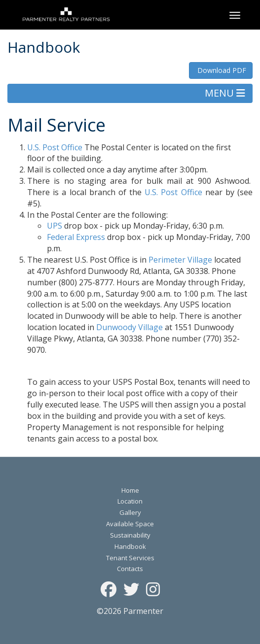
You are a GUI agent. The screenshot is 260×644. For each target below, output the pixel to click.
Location (130, 501)
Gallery (130, 512)
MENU (225, 93)
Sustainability (130, 535)
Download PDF (221, 70)
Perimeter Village (180, 260)
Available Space (130, 524)
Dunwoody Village (130, 327)
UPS (55, 226)
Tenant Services (130, 558)
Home (130, 490)
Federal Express (76, 237)
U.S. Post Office (55, 147)
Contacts (130, 569)
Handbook (130, 546)
